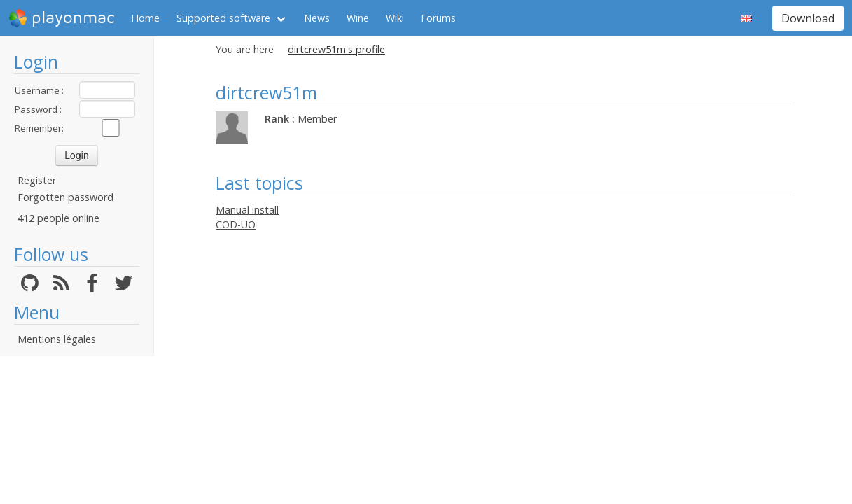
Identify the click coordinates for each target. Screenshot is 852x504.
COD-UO (236, 224)
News (317, 18)
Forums (438, 18)
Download (808, 18)
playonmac (61, 18)
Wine (358, 18)
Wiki (395, 18)
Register (37, 180)
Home (145, 18)
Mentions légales (57, 339)
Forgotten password (65, 197)
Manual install (247, 210)
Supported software (223, 18)
